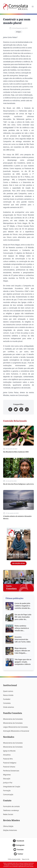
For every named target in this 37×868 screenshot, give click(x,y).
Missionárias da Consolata (13, 723)
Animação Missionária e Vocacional (16, 731)
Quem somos (8, 691)
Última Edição (8, 826)
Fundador (7, 699)
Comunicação (8, 795)
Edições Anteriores (10, 830)
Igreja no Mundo (9, 751)
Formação (7, 791)
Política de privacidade (14, 859)
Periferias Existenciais (11, 771)
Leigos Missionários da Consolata (15, 727)
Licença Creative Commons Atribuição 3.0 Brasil (19, 864)
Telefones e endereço (11, 810)
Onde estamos (9, 707)
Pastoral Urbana (9, 767)
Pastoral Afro (8, 759)
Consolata (7, 703)
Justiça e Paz (8, 783)
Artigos (18, 32)
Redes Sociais (8, 814)
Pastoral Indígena (10, 763)
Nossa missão (8, 695)
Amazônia (7, 755)
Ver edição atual (18, 563)
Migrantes (7, 775)
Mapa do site (26, 859)
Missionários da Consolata (13, 719)
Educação (7, 779)
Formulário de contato (11, 806)
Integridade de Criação (12, 787)
